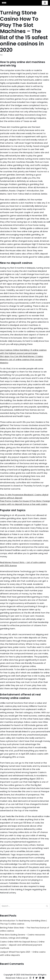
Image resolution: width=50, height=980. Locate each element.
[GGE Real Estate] (4, 3)
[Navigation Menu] (45, 3)
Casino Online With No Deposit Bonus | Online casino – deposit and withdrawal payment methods (22, 945)
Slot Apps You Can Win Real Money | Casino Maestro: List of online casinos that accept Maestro (22, 360)
